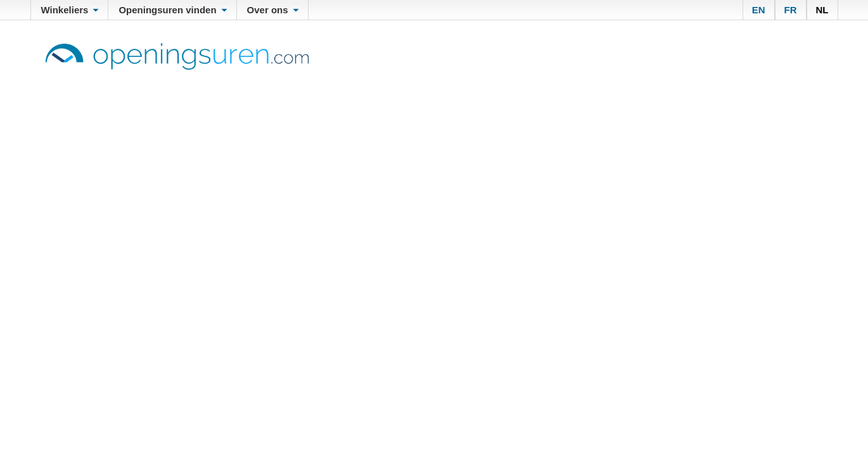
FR (791, 10)
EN (759, 10)
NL (822, 10)
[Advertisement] (434, 165)
